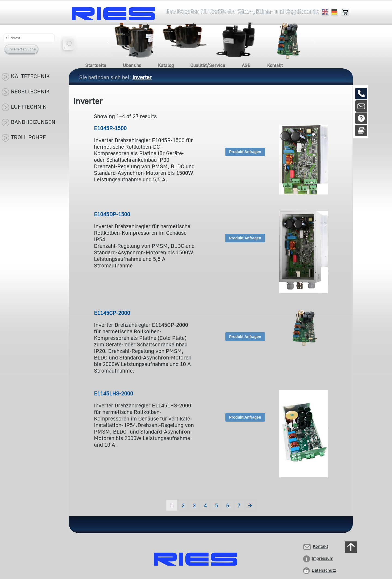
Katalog (166, 65)
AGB (246, 65)
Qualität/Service (208, 65)
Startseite (96, 65)
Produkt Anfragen (245, 152)
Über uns (132, 65)
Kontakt (275, 65)
